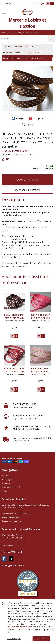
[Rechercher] (51, 39)
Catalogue (7, 480)
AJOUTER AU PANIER (28, 180)
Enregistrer (36, 118)
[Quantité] (7, 167)
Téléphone (7, 546)
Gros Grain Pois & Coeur (15, 151)
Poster (28, 125)
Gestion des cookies (10, 517)
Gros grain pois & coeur (35, 52)
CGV (4, 491)
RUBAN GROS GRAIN (12, 52)
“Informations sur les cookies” (20, 627)
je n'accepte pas (14, 639)
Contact (35, 3)
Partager (18, 118)
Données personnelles (11, 521)
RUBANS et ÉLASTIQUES (25, 47)
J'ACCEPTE (42, 639)
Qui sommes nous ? (11, 487)
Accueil (8, 47)
